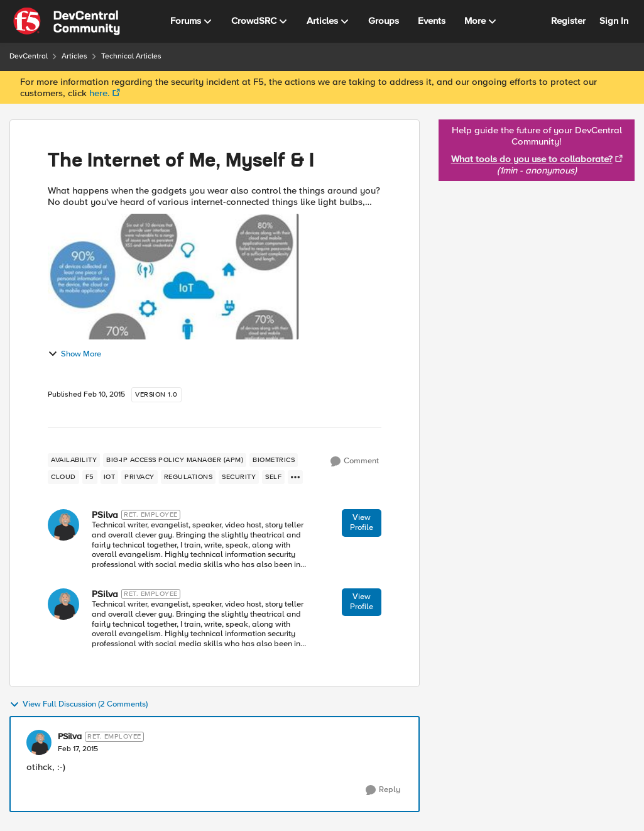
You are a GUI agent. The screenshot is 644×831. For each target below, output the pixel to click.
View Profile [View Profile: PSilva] (362, 522)
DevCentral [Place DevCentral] (29, 56)
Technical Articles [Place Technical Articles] (131, 56)
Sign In (614, 21)
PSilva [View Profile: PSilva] (105, 515)
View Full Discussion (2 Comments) (79, 705)
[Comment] (355, 461)
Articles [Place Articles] (74, 56)
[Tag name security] (239, 477)
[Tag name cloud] (63, 477)
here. (100, 93)
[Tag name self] (273, 477)
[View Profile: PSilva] (63, 525)
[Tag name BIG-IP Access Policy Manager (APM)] (175, 460)
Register (568, 21)
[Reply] (383, 790)
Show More (74, 354)
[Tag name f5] (90, 477)
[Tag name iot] (110, 477)
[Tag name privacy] (139, 477)
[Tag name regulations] (188, 477)
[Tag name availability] (74, 460)
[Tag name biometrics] (274, 460)
